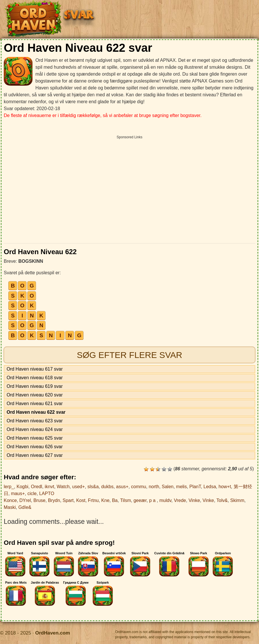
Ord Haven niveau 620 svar (35, 395)
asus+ (122, 487)
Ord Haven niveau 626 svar (35, 447)
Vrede (180, 500)
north (154, 487)
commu (138, 487)
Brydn (54, 500)
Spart (68, 500)
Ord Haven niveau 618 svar (35, 378)
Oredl (36, 487)
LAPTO (47, 493)
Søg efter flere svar (129, 355)
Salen (168, 487)
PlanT (195, 487)
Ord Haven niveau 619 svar (35, 386)
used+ (79, 487)
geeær (140, 500)
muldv (165, 500)
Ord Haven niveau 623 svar (35, 421)
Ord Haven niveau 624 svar (35, 429)
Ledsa (210, 487)
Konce (10, 500)
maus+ (18, 493)
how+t (225, 487)
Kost (81, 500)
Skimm (237, 500)
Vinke (194, 500)
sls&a (93, 487)
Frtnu (93, 500)
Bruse (39, 500)
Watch (63, 487)
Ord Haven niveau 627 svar (35, 455)
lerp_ (9, 487)
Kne (105, 500)
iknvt (49, 487)
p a (153, 500)
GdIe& (25, 507)
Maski (10, 507)
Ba (115, 500)
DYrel (25, 500)
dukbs (107, 487)
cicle (32, 493)
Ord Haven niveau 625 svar (35, 438)
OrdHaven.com (53, 633)
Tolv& (222, 500)
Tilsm (125, 500)
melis (181, 487)
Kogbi (22, 487)
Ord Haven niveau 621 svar (35, 404)
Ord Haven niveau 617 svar (35, 369)
